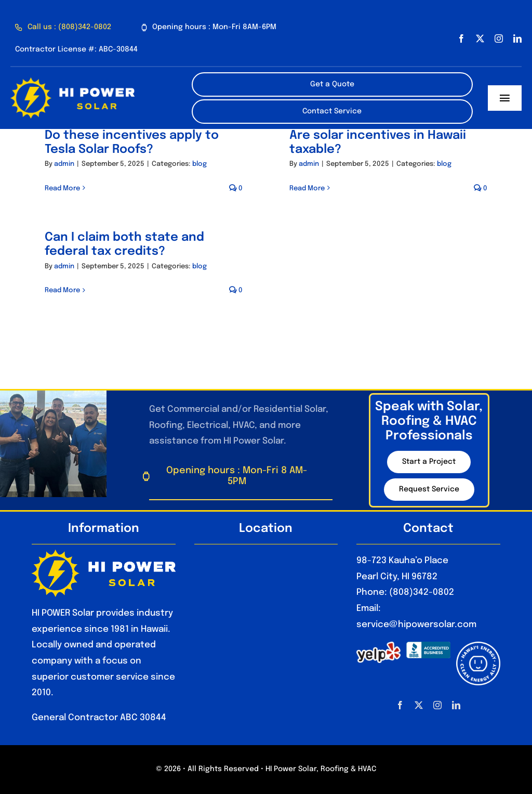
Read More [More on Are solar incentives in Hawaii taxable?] (307, 188)
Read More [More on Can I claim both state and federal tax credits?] (62, 290)
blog (199, 164)
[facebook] (461, 38)
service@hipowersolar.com (416, 625)
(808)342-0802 (422, 593)
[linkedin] (517, 38)
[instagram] (499, 38)
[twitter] (480, 38)
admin (64, 164)
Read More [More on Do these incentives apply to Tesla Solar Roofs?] (62, 188)
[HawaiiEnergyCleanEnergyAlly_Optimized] (478, 646)
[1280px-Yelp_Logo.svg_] (378, 646)
